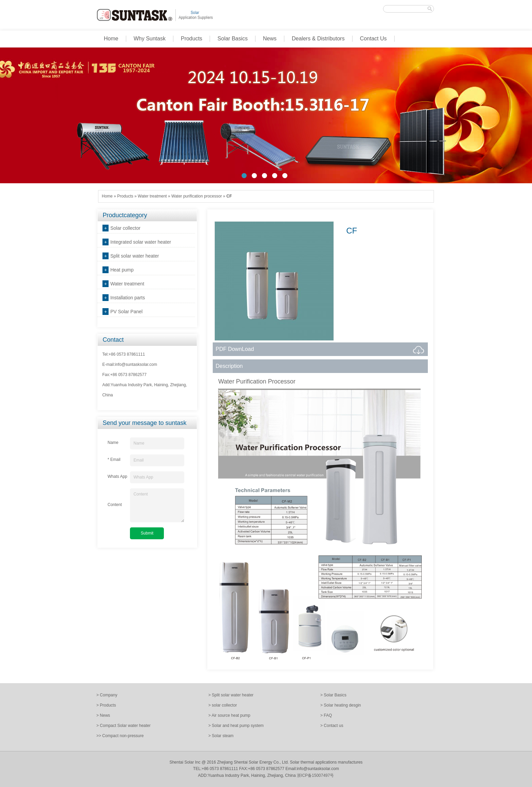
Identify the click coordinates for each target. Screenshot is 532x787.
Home (111, 39)
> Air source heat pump (229, 715)
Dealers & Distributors (318, 39)
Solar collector (125, 228)
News (270, 39)
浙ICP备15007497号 (315, 775)
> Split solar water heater (231, 695)
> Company (107, 695)
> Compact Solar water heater (123, 726)
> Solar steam (221, 736)
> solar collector (223, 705)
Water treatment (152, 196)
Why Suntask (150, 39)
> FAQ (326, 715)
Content (157, 505)
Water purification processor (197, 196)
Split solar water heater (135, 256)
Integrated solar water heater (141, 242)
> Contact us (332, 726)
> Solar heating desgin (341, 705)
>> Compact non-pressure (120, 736)
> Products (106, 705)
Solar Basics (233, 39)
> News (103, 715)
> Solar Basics (333, 695)
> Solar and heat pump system (236, 726)
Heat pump (122, 270)
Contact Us (373, 39)
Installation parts (128, 298)
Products (192, 39)
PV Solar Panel (126, 312)
